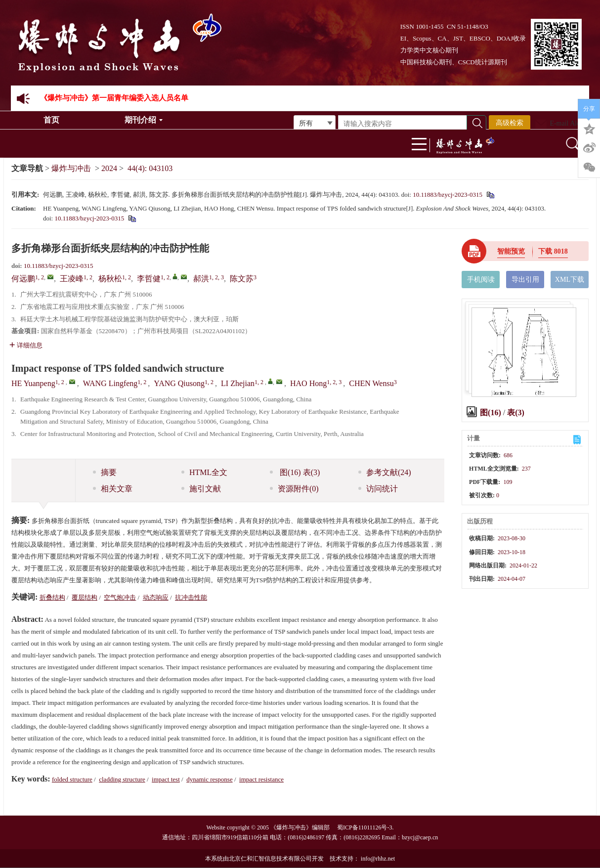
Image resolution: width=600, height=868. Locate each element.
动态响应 (156, 597)
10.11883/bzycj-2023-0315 (448, 195)
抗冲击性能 (191, 597)
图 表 (295, 472)
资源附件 (294, 489)
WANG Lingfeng (110, 383)
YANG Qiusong (179, 383)
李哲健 (149, 279)
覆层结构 (85, 597)
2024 (109, 168)
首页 (51, 120)
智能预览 (511, 251)
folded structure (72, 779)
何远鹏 (23, 279)
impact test (166, 779)
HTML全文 (204, 472)
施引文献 (201, 489)
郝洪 (201, 279)
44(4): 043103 (150, 168)
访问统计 (378, 489)
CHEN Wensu (371, 383)
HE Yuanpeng (33, 383)
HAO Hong (308, 383)
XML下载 (570, 280)
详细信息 (26, 345)
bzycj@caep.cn (420, 837)
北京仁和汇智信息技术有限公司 (270, 859)
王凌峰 (72, 279)
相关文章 (113, 489)
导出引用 (525, 280)
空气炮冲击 (120, 597)
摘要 (105, 472)
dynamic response (210, 779)
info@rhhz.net (378, 859)
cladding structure (122, 779)
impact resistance (261, 779)
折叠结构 (52, 597)
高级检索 (510, 123)
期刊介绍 (144, 120)
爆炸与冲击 (71, 168)
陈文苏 (242, 279)
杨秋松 (110, 279)
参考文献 (385, 472)
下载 (553, 251)
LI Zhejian (238, 383)
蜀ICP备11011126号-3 (364, 827)
